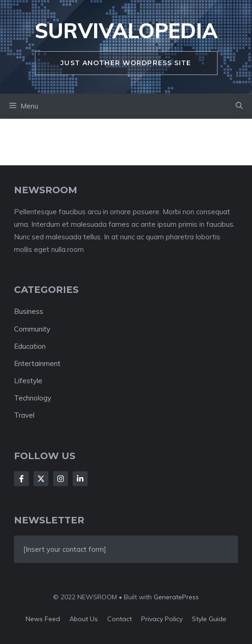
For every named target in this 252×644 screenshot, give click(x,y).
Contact (119, 619)
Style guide (209, 619)
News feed (43, 619)
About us (84, 619)
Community (32, 329)
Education (30, 346)
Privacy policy (162, 619)
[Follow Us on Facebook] (21, 479)
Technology (33, 398)
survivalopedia (126, 31)
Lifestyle (28, 381)
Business (29, 311)
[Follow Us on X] (41, 479)
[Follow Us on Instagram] (61, 479)
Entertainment (37, 363)
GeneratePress (176, 597)
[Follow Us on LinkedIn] (80, 479)
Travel (24, 415)
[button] (239, 106)
